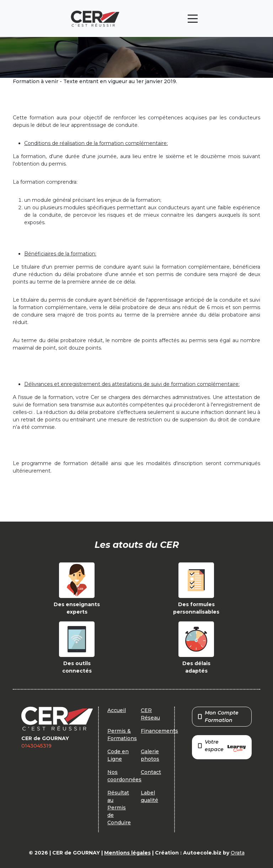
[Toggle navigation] (193, 19)
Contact (151, 772)
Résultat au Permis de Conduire (119, 808)
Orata (238, 853)
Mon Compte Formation (218, 716)
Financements (159, 731)
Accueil (117, 710)
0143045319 (36, 746)
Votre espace (222, 746)
